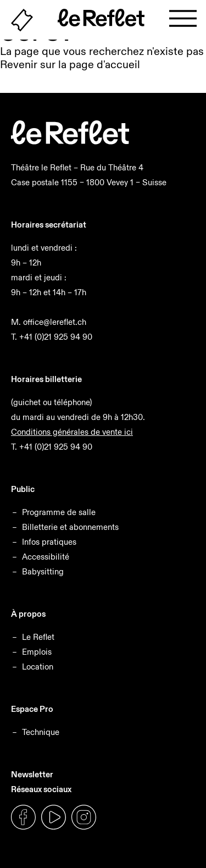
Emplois (37, 652)
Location (38, 667)
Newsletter (32, 774)
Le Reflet (38, 637)
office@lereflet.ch (55, 322)
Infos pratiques (49, 542)
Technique (41, 732)
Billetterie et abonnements (70, 527)
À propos (28, 614)
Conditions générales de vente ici (72, 432)
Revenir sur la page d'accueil (70, 64)
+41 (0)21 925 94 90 (56, 337)
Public (23, 489)
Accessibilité (46, 557)
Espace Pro (32, 709)
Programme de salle (59, 512)
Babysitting (43, 571)
